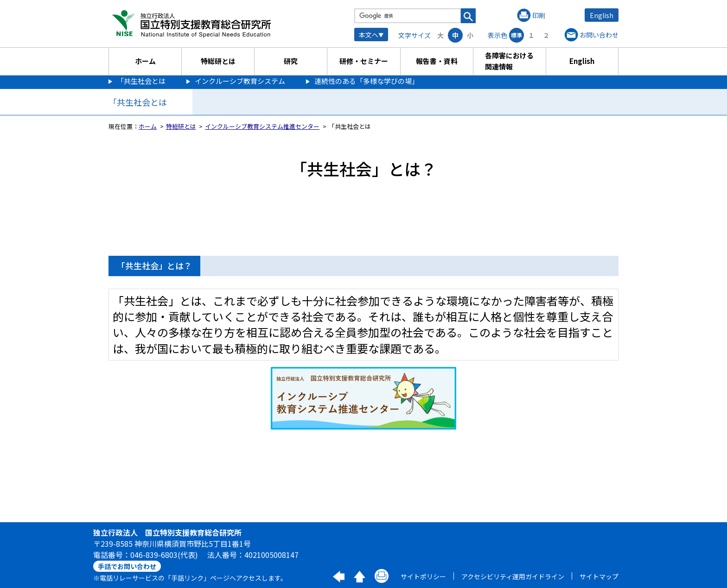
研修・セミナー (364, 61)
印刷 (539, 15)
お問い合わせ (599, 35)
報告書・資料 (437, 61)
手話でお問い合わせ (127, 566)
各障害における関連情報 (509, 61)
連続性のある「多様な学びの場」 (367, 81)
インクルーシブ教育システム (240, 81)
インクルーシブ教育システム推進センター (262, 126)
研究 (291, 61)
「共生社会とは (141, 81)
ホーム (145, 61)
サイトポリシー (423, 576)
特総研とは (218, 61)
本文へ (369, 35)
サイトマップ (599, 576)
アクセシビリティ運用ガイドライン (513, 576)
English (602, 15)
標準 (517, 35)
